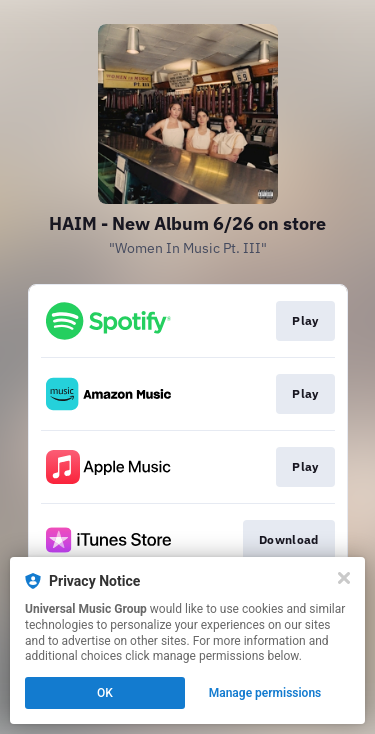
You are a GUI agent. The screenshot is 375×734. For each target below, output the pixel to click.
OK (105, 693)
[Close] (344, 578)
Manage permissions (265, 693)
